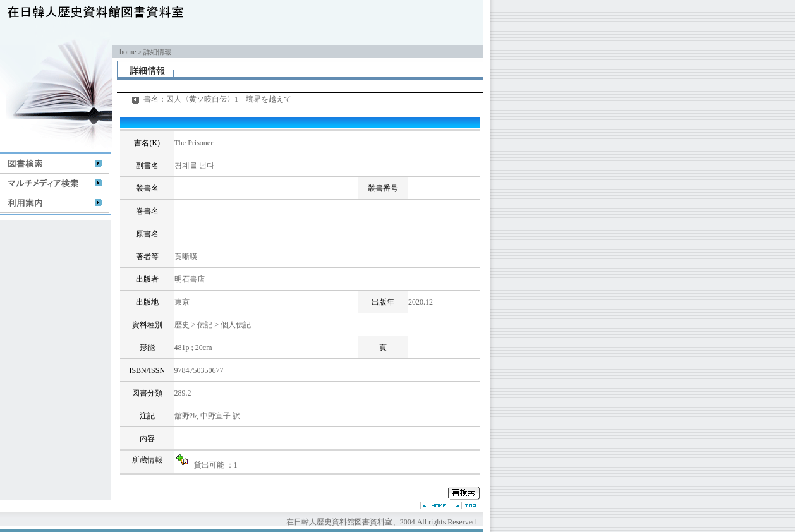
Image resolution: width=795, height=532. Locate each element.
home (128, 52)
